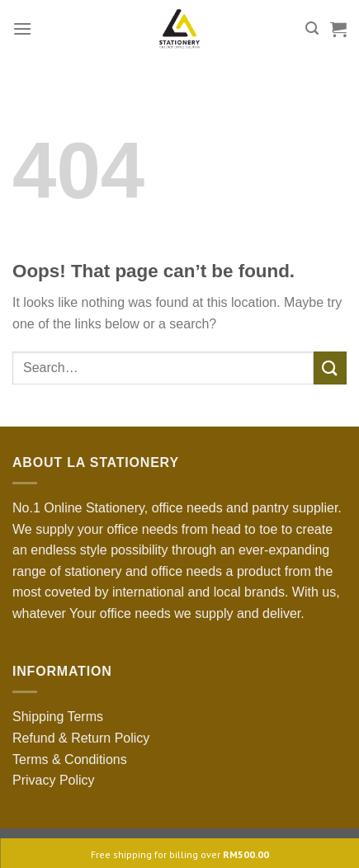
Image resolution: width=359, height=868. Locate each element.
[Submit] (330, 368)
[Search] (312, 28)
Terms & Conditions (70, 759)
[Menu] (22, 28)
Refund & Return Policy (81, 738)
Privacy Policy (54, 780)
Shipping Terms (58, 717)
